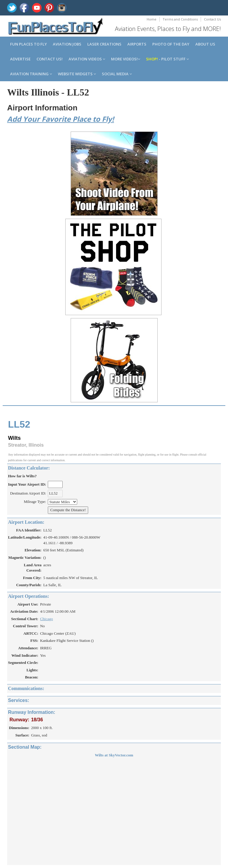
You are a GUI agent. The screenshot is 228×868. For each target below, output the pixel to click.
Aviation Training (31, 74)
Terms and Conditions (180, 19)
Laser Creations (104, 44)
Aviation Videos (87, 59)
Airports (137, 44)
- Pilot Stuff (167, 59)
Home (152, 19)
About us (205, 44)
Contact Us (212, 19)
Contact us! (50, 59)
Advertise (20, 59)
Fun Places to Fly (28, 44)
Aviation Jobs (67, 44)
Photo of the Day (171, 44)
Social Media (117, 74)
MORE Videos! (126, 59)
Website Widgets (77, 74)
